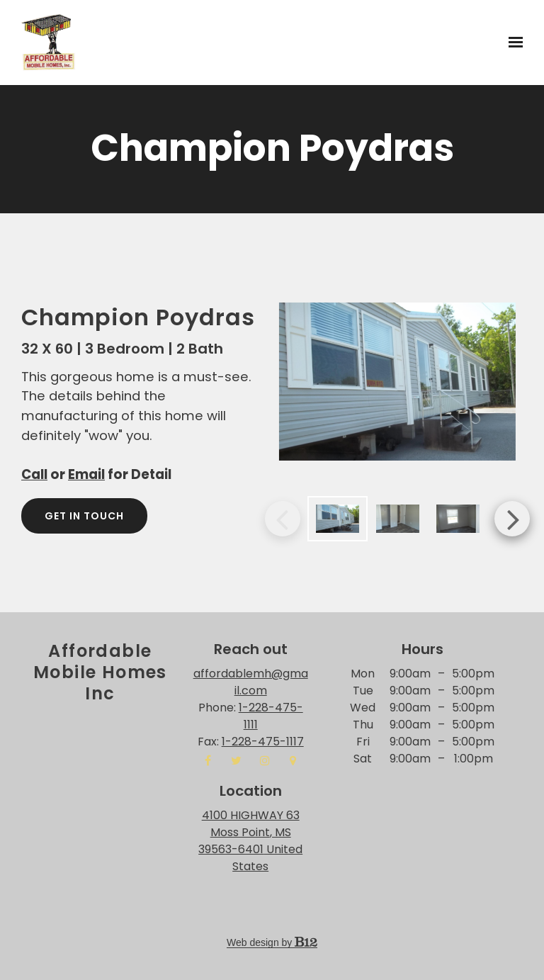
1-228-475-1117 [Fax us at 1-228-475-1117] (263, 742)
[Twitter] (237, 760)
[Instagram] (265, 760)
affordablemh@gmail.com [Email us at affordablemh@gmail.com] (251, 682)
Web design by (272, 942)
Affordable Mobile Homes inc (100, 672)
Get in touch (84, 516)
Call (34, 474)
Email (86, 474)
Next (512, 519)
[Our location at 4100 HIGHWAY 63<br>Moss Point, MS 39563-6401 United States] (250, 841)
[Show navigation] (512, 43)
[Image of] (397, 382)
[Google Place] (293, 760)
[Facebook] (208, 760)
